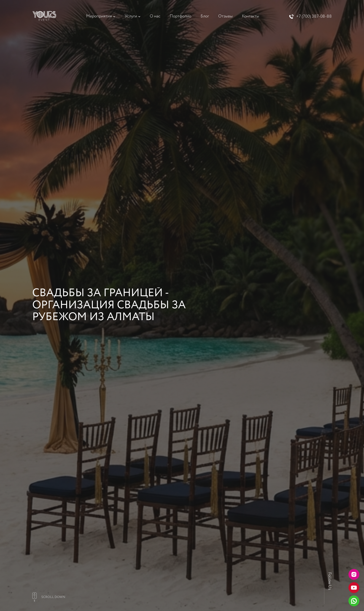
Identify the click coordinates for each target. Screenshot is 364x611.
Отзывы (225, 16)
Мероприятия (99, 16)
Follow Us (330, 581)
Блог (205, 16)
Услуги (131, 16)
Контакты (250, 16)
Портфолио (180, 16)
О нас (155, 16)
